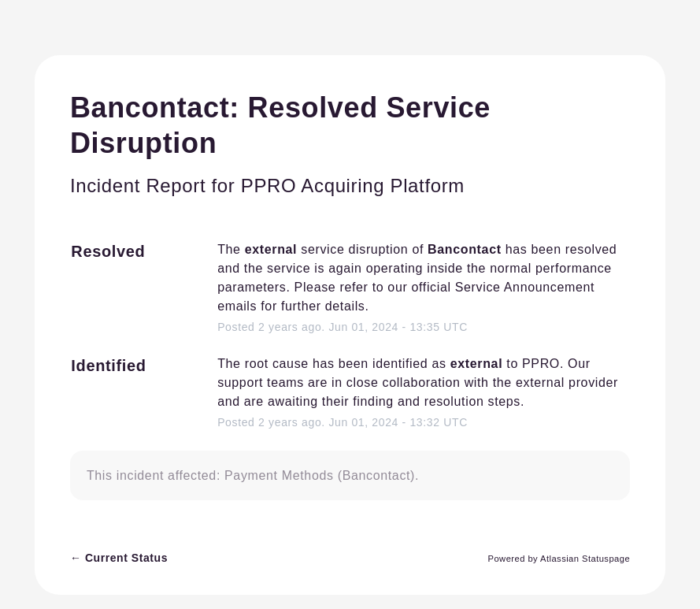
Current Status (119, 558)
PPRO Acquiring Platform (353, 186)
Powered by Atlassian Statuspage (559, 559)
